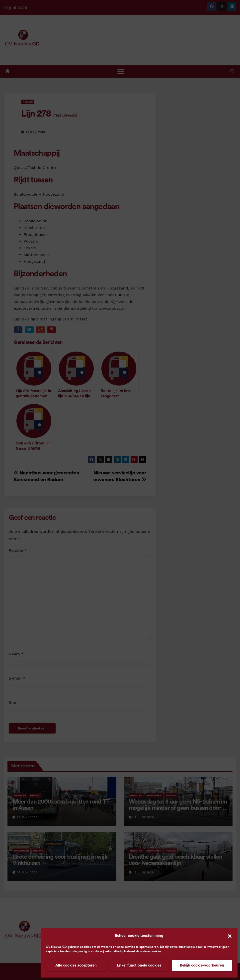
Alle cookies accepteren (76, 965)
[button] (230, 936)
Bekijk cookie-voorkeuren (202, 965)
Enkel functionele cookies (139, 965)
